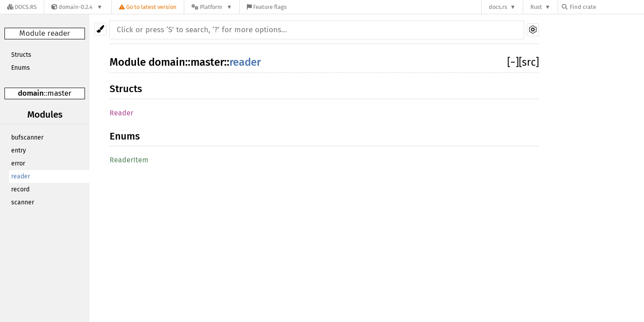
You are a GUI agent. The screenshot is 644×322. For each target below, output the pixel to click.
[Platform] (212, 7)
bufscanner (27, 138)
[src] (529, 62)
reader (21, 176)
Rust (536, 7)
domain (31, 93)
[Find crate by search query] (606, 7)
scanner (23, 202)
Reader (121, 113)
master (59, 93)
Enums (21, 68)
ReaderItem (129, 160)
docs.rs (498, 7)
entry (19, 150)
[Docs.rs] (22, 7)
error (18, 163)
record (20, 189)
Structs (21, 55)
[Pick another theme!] (100, 29)
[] (513, 62)
